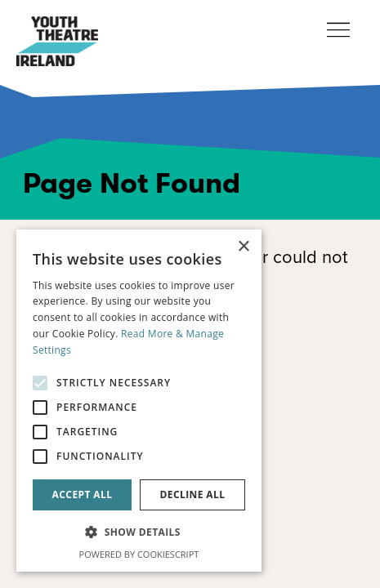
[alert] (139, 401)
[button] (139, 532)
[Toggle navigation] (338, 31)
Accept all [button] (83, 494)
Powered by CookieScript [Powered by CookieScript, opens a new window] (139, 554)
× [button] (243, 247)
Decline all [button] (193, 494)
